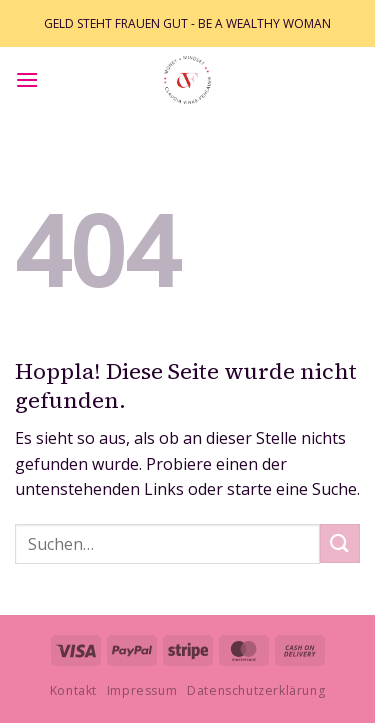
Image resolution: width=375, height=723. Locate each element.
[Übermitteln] (340, 543)
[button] (27, 79)
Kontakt (73, 690)
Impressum (142, 690)
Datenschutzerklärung (256, 690)
